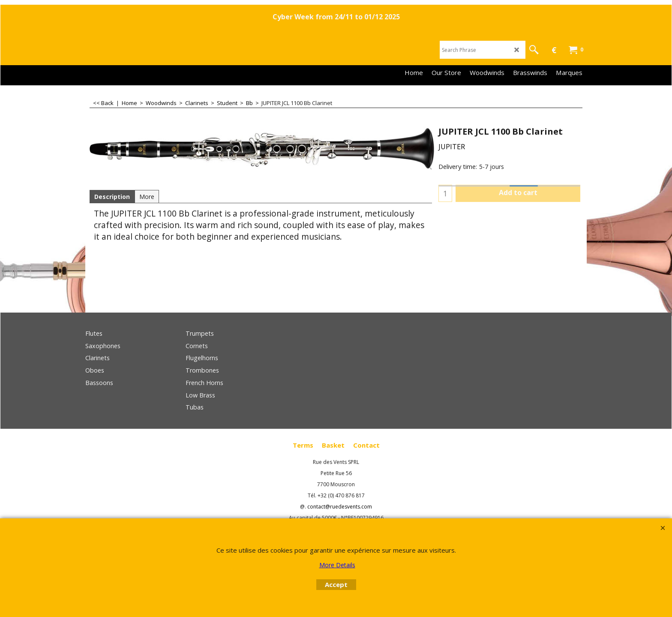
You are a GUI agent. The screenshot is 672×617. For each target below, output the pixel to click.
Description (112, 197)
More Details (337, 565)
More (147, 197)
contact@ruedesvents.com (340, 507)
